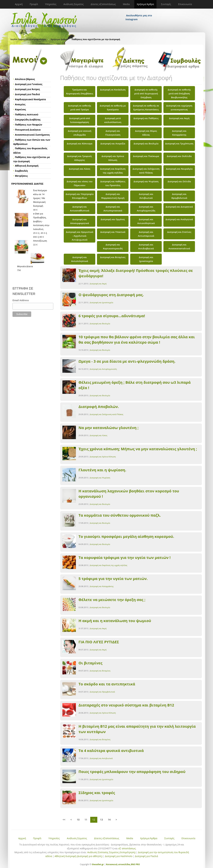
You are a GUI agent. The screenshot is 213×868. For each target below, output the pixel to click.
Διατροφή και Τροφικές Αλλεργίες (80, 158)
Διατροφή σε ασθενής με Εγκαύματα (113, 108)
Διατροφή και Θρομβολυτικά (179, 196)
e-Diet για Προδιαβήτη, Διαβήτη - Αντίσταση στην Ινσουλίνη (41, 221)
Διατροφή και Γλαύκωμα (146, 156)
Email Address (21, 300)
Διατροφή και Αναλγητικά (179, 219)
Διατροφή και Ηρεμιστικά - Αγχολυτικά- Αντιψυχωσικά (80, 236)
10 (78, 820)
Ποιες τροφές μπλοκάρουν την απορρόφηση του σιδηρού (132, 771)
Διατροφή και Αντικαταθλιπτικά (80, 209)
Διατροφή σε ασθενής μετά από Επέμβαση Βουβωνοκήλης (179, 93)
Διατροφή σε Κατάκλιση (113, 90)
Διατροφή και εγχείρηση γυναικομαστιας (179, 108)
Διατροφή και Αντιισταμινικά (146, 234)
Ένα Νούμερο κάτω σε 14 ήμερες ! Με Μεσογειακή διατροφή (40, 198)
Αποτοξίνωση (40, 241)
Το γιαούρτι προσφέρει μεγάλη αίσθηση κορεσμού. (126, 536)
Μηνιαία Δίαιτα (25, 266)
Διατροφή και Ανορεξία (113, 144)
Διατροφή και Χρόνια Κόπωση (113, 158)
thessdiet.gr (98, 864)
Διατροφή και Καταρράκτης (179, 133)
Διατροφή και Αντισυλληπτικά (146, 221)
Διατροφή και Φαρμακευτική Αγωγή (113, 196)
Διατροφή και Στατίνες (179, 232)
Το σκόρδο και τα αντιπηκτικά (107, 684)
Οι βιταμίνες (91, 663)
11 (86, 820)
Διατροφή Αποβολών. (99, 406)
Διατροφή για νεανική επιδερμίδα (80, 133)
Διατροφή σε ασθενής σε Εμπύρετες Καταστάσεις (146, 108)
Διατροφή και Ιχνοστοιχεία (146, 259)
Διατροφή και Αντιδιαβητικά (146, 247)
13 (102, 820)
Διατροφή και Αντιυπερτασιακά (113, 209)
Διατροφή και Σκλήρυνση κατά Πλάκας (146, 171)
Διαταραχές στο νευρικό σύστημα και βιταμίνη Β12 (126, 705)
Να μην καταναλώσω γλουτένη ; (109, 428)
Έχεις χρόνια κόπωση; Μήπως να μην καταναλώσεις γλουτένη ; (138, 449)
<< (64, 820)
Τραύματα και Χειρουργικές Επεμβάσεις (80, 92)
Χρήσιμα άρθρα (59, 39)
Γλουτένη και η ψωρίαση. (102, 470)
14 (109, 820)
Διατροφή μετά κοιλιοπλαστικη (113, 120)
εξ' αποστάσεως (127, 848)
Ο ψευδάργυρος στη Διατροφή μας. (111, 295)
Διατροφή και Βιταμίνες (113, 257)
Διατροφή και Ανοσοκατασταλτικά (179, 247)
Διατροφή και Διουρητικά (179, 207)
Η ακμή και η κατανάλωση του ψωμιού (115, 621)
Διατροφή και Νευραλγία (179, 169)
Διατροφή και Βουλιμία (146, 144)
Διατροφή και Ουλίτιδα (179, 156)
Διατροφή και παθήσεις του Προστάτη (113, 183)
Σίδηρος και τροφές (97, 793)
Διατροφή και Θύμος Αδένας (146, 133)
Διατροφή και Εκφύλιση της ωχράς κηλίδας (113, 171)
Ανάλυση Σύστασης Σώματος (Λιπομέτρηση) (111, 852)
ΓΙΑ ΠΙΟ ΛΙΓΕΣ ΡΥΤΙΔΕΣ (99, 642)
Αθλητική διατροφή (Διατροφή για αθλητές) (78, 856)
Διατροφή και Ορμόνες (113, 219)
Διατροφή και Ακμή (179, 118)
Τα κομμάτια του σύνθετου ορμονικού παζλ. (120, 515)
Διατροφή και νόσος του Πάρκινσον (80, 183)
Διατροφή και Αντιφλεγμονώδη (146, 209)
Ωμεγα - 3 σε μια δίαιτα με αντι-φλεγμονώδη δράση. (127, 361)
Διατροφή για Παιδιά (146, 856)
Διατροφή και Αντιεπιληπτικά (80, 259)
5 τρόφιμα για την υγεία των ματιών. (113, 578)
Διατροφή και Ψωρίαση (146, 181)
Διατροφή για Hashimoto (119, 856)
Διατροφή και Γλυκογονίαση (113, 133)
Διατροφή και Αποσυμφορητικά (80, 221)
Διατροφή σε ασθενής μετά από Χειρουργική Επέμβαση (146, 93)
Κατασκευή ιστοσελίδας (118, 864)
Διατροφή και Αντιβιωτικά (146, 196)
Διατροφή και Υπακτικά (113, 232)
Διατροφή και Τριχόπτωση (179, 144)
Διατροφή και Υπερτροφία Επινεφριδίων (80, 196)
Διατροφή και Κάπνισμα (80, 144)
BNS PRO (135, 864)
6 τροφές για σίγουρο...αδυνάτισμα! (112, 316)
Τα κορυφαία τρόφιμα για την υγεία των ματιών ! (125, 557)
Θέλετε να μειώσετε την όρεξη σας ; (112, 599)
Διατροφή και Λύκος (80, 169)
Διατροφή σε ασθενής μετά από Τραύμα (80, 108)
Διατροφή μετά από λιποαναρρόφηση (80, 120)
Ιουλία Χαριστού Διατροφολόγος (28, 39)
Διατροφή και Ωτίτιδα (179, 181)
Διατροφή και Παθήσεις (146, 118)
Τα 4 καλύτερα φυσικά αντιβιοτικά (111, 750)
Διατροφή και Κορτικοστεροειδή (113, 247)
